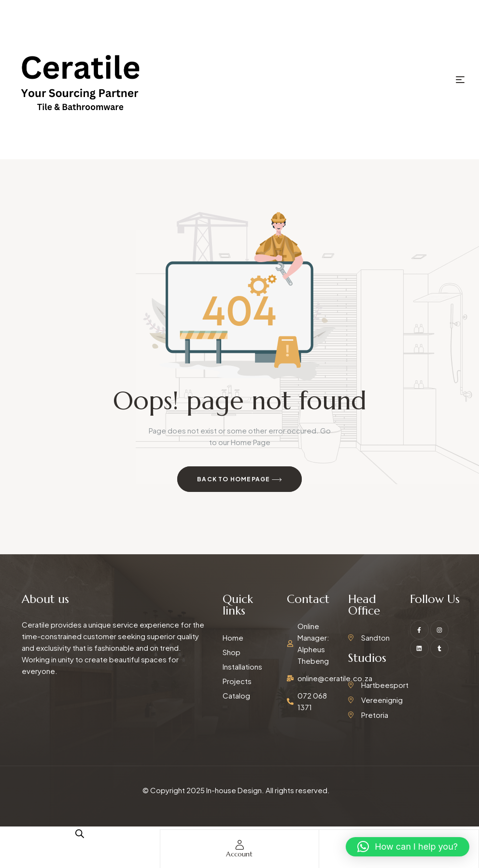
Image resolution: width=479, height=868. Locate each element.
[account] (239, 845)
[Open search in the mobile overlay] (80, 833)
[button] (408, 847)
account (239, 854)
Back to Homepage (239, 480)
